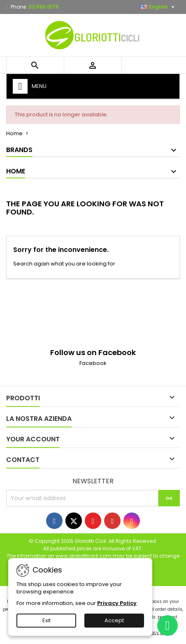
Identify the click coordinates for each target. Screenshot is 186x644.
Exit (46, 620)
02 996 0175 (44, 7)
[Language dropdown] (159, 7)
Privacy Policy (117, 603)
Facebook (93, 363)
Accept (114, 620)
